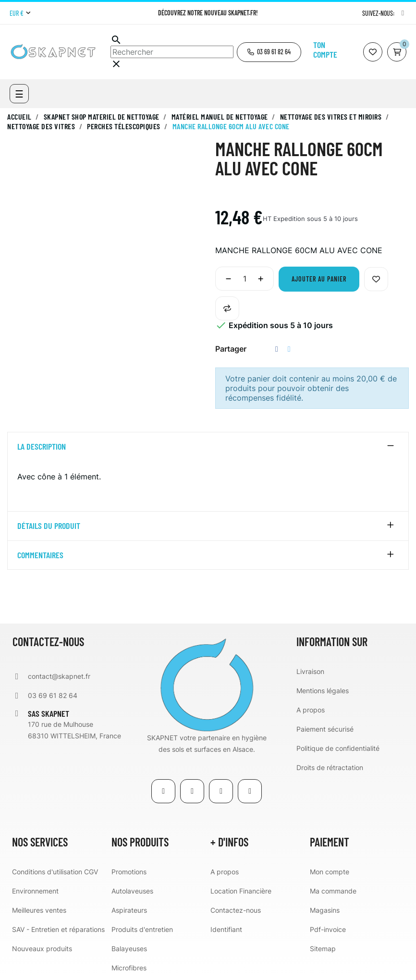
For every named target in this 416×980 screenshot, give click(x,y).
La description (42, 447)
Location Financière (241, 891)
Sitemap (323, 949)
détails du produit (49, 526)
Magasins (325, 910)
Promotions (129, 872)
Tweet (289, 349)
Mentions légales (323, 691)
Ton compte (325, 49)
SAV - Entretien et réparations (58, 929)
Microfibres (129, 968)
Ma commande (333, 891)
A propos (311, 710)
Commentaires (40, 555)
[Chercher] (172, 52)
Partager (277, 349)
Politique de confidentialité (338, 748)
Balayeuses (129, 949)
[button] (269, 52)
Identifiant (226, 929)
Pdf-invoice (328, 929)
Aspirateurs (129, 910)
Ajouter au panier (319, 279)
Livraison (310, 671)
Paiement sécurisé (325, 729)
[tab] (208, 447)
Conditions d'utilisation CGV (55, 872)
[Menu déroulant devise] (20, 13)
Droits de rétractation (330, 767)
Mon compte (330, 872)
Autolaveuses (132, 891)
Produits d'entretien (142, 929)
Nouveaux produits (42, 949)
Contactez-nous (236, 910)
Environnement (35, 891)
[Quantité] (245, 279)
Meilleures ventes (39, 910)
